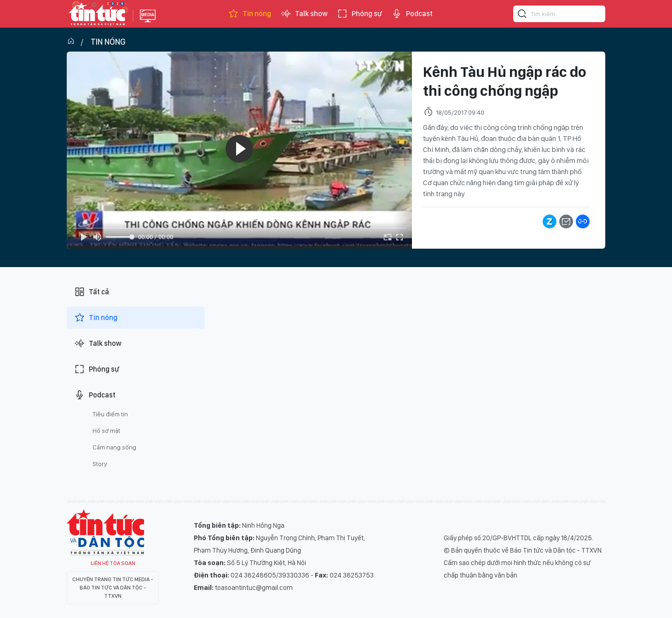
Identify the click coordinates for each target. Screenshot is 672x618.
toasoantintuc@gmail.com (254, 588)
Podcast (412, 14)
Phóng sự (359, 14)
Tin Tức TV (105, 532)
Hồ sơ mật (106, 431)
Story (100, 464)
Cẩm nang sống (114, 447)
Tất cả (92, 292)
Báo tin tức (98, 14)
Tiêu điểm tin (110, 414)
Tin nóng (249, 14)
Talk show (304, 14)
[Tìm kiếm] (522, 15)
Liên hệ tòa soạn (113, 563)
